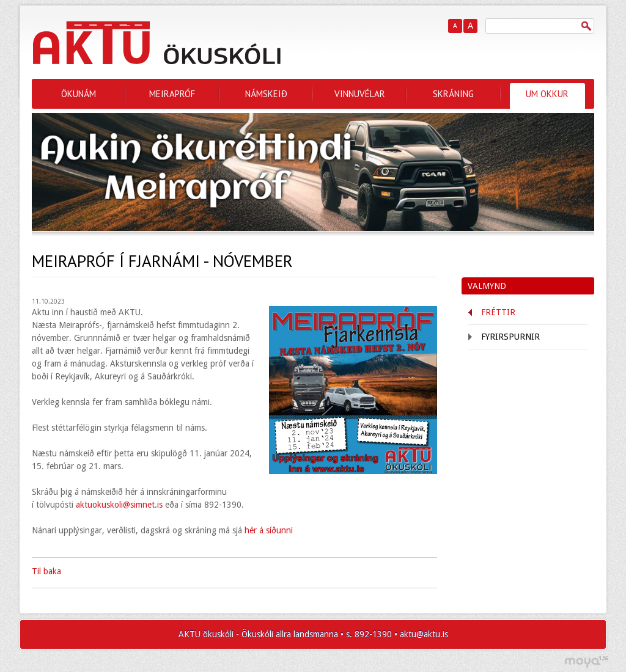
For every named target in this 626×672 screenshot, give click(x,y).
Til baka (46, 571)
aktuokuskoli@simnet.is (119, 505)
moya (586, 662)
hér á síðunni (267, 530)
